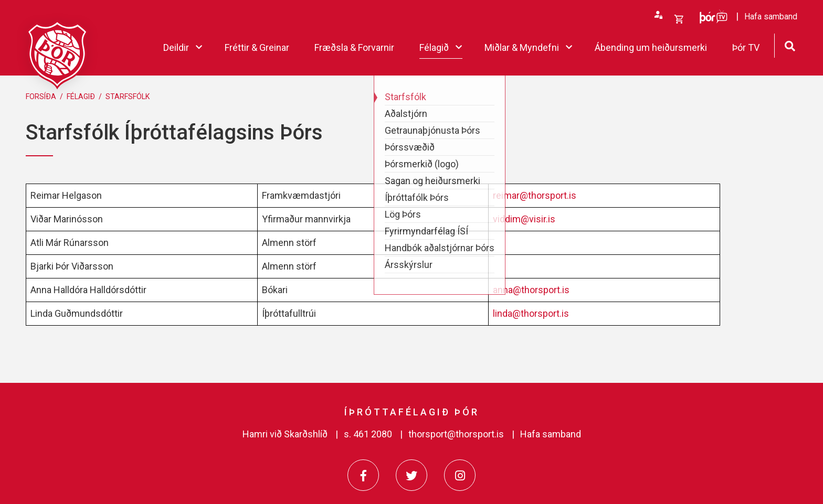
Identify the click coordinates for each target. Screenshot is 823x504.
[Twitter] (411, 475)
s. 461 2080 (368, 434)
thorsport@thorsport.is (456, 434)
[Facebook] (363, 475)
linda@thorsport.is (531, 313)
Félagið (81, 96)
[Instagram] (460, 475)
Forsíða (41, 96)
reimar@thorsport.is (535, 195)
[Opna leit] (790, 45)
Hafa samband (551, 434)
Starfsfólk (128, 96)
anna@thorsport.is (531, 290)
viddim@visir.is (524, 219)
